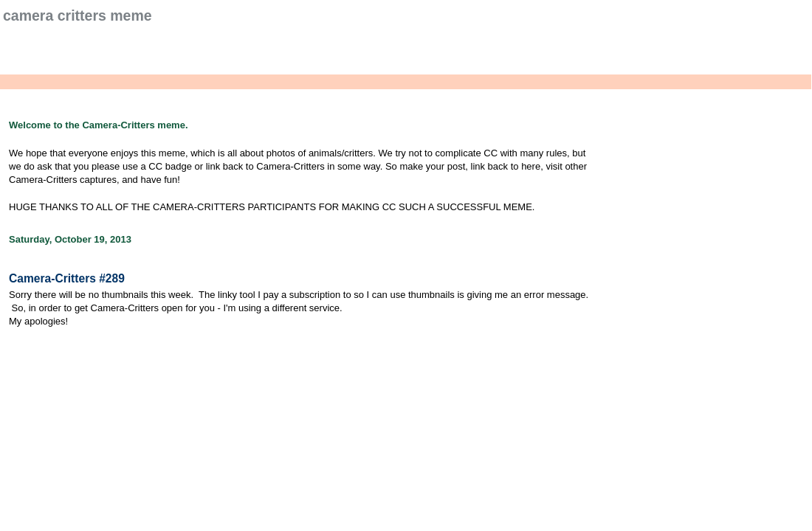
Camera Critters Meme (78, 15)
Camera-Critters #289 (67, 278)
